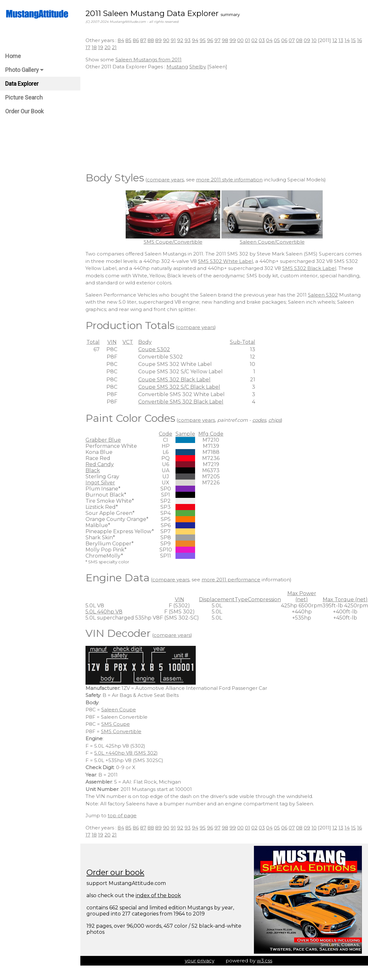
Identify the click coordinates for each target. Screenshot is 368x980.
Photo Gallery (24, 70)
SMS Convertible (121, 731)
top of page (122, 815)
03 (262, 40)
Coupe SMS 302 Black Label (174, 380)
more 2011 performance (231, 580)
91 (173, 40)
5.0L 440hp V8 (104, 612)
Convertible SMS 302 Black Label (181, 402)
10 (314, 40)
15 (353, 40)
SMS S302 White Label (225, 261)
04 (269, 40)
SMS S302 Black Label (309, 268)
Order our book (115, 872)
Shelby (198, 67)
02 (254, 40)
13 (341, 40)
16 (359, 40)
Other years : (102, 40)
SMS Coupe (116, 724)
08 (299, 40)
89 (158, 40)
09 (307, 40)
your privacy (200, 961)
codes (259, 420)
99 (233, 40)
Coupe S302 (154, 349)
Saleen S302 (323, 295)
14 (347, 40)
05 (277, 40)
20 (108, 47)
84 (121, 40)
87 (143, 40)
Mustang (177, 67)
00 (240, 40)
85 (128, 40)
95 (203, 40)
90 (166, 40)
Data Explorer (22, 84)
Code (166, 434)
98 (225, 40)
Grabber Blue (103, 440)
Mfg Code (211, 434)
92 (180, 40)
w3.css (265, 961)
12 (335, 40)
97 (217, 40)
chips (275, 420)
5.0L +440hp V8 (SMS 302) (126, 753)
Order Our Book (24, 111)
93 (188, 40)
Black (93, 470)
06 (284, 40)
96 (210, 40)
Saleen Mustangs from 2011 (148, 60)
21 (114, 47)
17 (88, 47)
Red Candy (100, 464)
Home (13, 56)
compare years (165, 180)
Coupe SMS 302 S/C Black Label (179, 387)
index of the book (158, 895)
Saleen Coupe (119, 710)
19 (101, 47)
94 (195, 40)
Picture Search (24, 97)
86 (136, 40)
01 (247, 40)
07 (292, 40)
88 (151, 40)
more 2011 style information (229, 180)
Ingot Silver (100, 483)
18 (94, 47)
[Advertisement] (224, 120)
